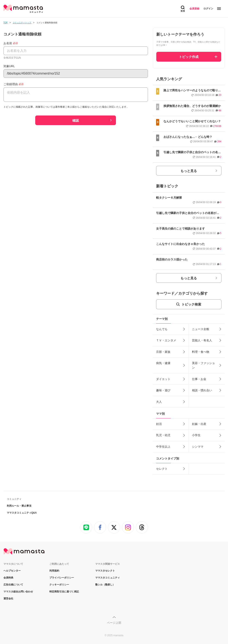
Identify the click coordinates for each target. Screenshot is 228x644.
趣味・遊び (163, 390)
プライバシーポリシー (62, 578)
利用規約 (54, 571)
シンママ (198, 447)
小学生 (196, 435)
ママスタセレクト (105, 571)
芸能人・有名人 (202, 340)
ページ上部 (114, 623)
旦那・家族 (163, 352)
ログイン (208, 9)
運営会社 (8, 599)
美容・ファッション (203, 365)
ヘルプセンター (12, 571)
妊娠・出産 (199, 424)
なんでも (162, 329)
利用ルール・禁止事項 (19, 506)
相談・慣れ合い (202, 390)
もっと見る (189, 171)
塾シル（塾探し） (105, 585)
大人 (159, 402)
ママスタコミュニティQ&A (22, 513)
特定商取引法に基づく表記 (64, 592)
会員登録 (194, 9)
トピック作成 (189, 57)
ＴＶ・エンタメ (166, 340)
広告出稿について (13, 585)
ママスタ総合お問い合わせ (18, 592)
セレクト (162, 469)
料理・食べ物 (201, 352)
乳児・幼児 (163, 435)
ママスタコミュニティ (108, 578)
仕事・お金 (199, 379)
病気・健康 (163, 363)
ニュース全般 (201, 329)
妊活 (159, 424)
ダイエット (163, 379)
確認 (76, 121)
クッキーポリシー (59, 585)
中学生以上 (163, 447)
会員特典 (8, 578)
